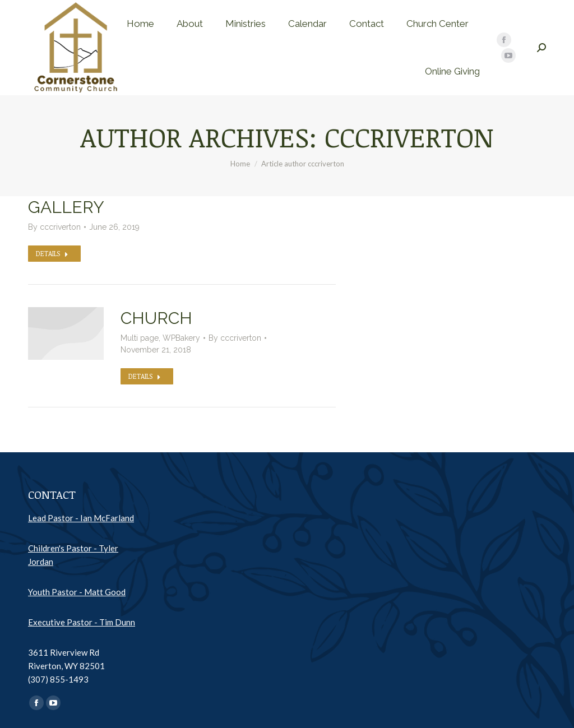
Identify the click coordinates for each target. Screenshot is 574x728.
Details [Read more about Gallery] (52, 253)
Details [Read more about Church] (145, 376)
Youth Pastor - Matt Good (77, 592)
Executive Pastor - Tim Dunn (82, 622)
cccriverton (409, 137)
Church (156, 318)
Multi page (140, 338)
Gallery (66, 207)
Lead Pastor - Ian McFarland (81, 518)
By (54, 227)
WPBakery (181, 338)
